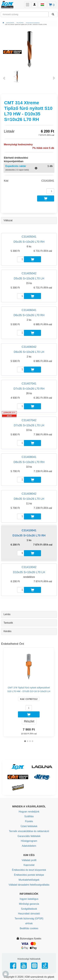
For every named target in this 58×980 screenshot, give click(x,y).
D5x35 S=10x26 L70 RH (29, 242)
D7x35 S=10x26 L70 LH (29, 425)
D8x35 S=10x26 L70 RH (29, 462)
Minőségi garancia (29, 904)
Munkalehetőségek (29, 880)
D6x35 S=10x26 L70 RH (29, 315)
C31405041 (29, 237)
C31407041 (29, 383)
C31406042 (29, 347)
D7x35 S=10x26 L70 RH (29, 389)
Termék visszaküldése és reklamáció (29, 831)
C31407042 (29, 420)
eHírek (29, 923)
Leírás (7, 614)
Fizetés (29, 821)
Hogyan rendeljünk (29, 812)
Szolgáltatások (29, 909)
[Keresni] (53, 14)
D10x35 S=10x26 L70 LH (29, 572)
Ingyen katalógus (29, 899)
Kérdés (8, 631)
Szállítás (29, 816)
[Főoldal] (3, 23)
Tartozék (8, 623)
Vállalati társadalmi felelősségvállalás (29, 885)
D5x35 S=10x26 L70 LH (29, 278)
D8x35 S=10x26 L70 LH (29, 499)
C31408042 (29, 494)
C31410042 (29, 567)
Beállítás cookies (29, 928)
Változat (8, 220)
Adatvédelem (29, 846)
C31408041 (29, 457)
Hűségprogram (29, 841)
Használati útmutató (29, 914)
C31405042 (29, 273)
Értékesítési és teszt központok (29, 870)
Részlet (29, 721)
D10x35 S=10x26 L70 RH (29, 535)
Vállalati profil (29, 860)
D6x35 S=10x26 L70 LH (29, 352)
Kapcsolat (29, 865)
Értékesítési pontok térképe (29, 875)
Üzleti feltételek (29, 826)
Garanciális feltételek (29, 836)
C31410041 (29, 530)
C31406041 (29, 310)
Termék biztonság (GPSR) (29, 919)
